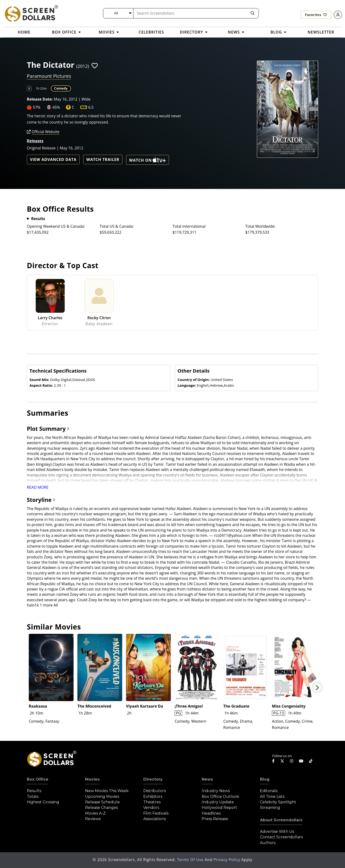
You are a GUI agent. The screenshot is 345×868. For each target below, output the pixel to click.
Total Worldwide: (260, 226)
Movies (92, 779)
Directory (153, 779)
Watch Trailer (103, 159)
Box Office (38, 779)
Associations (155, 819)
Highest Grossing (43, 802)
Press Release (215, 819)
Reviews (93, 819)
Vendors (151, 808)
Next (317, 687)
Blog (265, 779)
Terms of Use (191, 860)
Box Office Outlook (220, 797)
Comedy (61, 88)
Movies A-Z (95, 813)
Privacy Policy (227, 860)
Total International (189, 226)
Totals (33, 797)
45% (56, 107)
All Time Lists (272, 797)
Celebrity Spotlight (278, 802)
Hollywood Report (219, 808)
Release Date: (40, 99)
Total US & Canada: (117, 226)
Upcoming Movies (102, 797)
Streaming (270, 808)
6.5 (91, 107)
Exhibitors (153, 797)
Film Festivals (156, 813)
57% (37, 107)
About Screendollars (281, 820)
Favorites (316, 15)
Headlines (211, 813)
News (207, 779)
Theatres (152, 802)
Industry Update (218, 802)
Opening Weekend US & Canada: (56, 226)
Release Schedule (102, 802)
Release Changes (101, 808)
